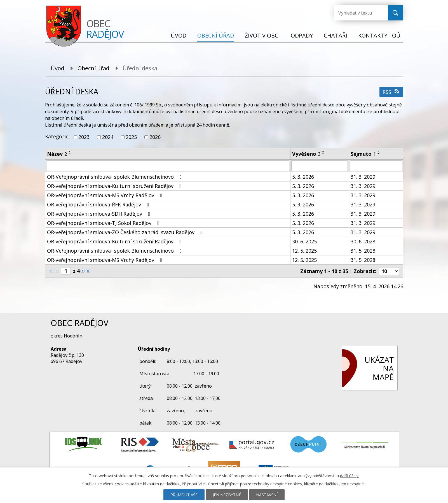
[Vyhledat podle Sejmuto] (376, 166)
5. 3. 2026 (303, 177)
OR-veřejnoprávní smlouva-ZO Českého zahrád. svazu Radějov (126, 232)
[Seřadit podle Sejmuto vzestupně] (379, 152)
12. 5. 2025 (304, 251)
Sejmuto (363, 154)
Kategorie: (57, 136)
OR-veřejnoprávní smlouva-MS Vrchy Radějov (106, 195)
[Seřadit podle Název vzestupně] (70, 152)
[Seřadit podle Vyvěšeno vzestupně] (323, 152)
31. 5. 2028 (363, 251)
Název (57, 154)
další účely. (350, 476)
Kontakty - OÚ (379, 35)
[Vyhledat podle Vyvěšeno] (320, 166)
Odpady (302, 35)
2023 (84, 137)
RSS (391, 92)
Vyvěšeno (306, 154)
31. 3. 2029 (363, 177)
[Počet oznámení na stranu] (389, 271)
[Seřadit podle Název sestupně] (70, 154)
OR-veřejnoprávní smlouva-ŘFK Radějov (99, 204)
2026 (155, 137)
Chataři (336, 35)
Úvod (179, 35)
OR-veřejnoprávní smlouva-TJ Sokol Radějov (104, 223)
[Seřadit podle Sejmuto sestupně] (379, 154)
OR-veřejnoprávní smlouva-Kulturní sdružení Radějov (115, 186)
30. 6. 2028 (363, 241)
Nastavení (267, 495)
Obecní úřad (216, 35)
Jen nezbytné (227, 495)
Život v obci (262, 35)
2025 (131, 137)
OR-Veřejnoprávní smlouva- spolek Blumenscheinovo (116, 177)
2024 (108, 137)
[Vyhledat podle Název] (168, 166)
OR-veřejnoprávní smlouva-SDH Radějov (100, 214)
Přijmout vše (184, 495)
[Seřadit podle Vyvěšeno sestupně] (323, 154)
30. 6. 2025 (304, 241)
